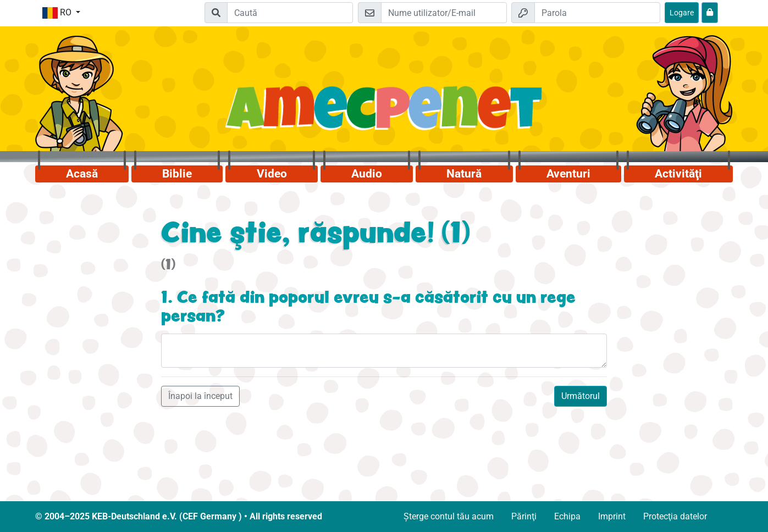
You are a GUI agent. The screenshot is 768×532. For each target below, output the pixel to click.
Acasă (82, 174)
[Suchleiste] (290, 13)
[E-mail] (444, 13)
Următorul (581, 396)
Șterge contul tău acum (449, 516)
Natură (464, 174)
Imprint (612, 516)
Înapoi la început (200, 396)
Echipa (567, 516)
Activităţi (678, 174)
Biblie (177, 174)
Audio (367, 174)
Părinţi (524, 516)
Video (272, 174)
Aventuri (568, 174)
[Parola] (597, 13)
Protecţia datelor (675, 516)
